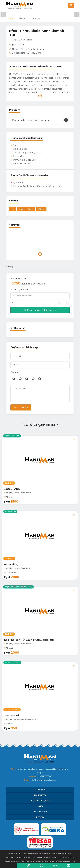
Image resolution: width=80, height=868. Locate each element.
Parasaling (11, 564)
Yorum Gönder (21, 407)
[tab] (31, 67)
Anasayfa (40, 790)
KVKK (40, 806)
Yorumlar (35, 18)
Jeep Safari (11, 715)
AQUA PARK (12, 489)
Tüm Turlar (40, 812)
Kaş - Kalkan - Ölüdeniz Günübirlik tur (29, 640)
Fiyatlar (23, 18)
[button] (77, 14)
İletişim (40, 817)
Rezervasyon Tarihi (19, 290)
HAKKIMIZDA (40, 795)
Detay (11, 18)
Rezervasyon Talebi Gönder (40, 310)
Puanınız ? (15, 372)
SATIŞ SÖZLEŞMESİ (40, 801)
